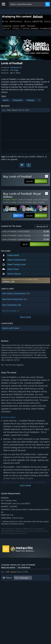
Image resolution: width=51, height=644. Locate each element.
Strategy (30, 102)
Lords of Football (25, 201)
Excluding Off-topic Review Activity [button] (18, 584)
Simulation (18, 102)
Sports (6, 102)
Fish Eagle (14, 72)
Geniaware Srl (16, 69)
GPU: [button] (36, 592)
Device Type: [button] (8, 596)
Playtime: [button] (7, 588)
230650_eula (8, 283)
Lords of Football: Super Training (31, 204)
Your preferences (24, 569)
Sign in (4, 158)
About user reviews (8, 569)
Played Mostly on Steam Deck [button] (30, 588)
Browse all (42, 228)
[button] (26, 112)
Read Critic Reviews (24, 552)
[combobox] (27, 4)
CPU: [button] (27, 592)
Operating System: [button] (11, 592)
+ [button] (39, 102)
